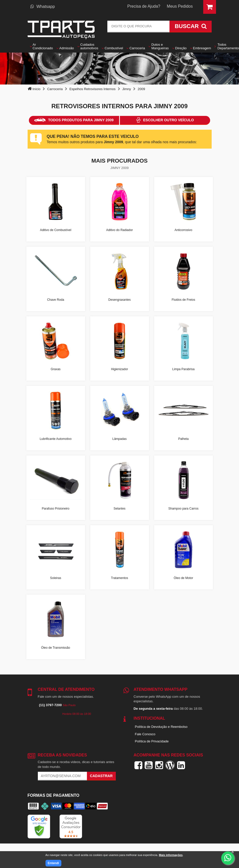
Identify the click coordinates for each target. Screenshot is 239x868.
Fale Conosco (145, 734)
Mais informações (171, 855)
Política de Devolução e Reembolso (161, 727)
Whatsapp (43, 7)
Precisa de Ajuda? (144, 6)
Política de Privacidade (152, 741)
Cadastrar (101, 776)
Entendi (53, 863)
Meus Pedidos (180, 6)
